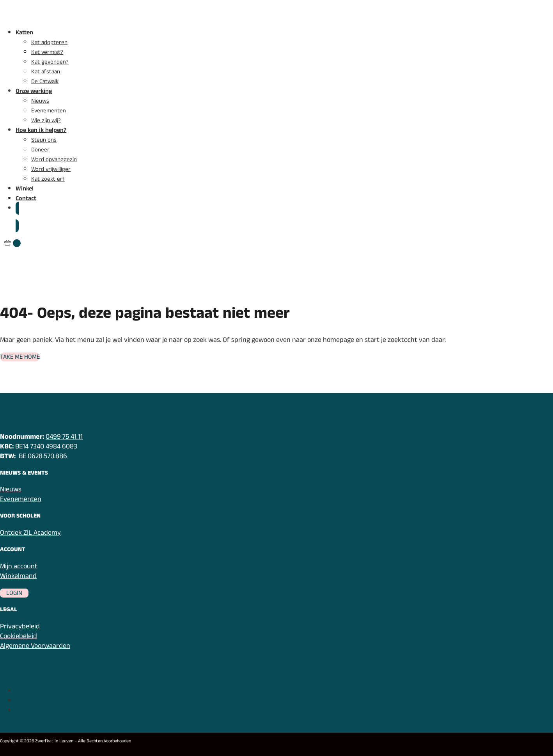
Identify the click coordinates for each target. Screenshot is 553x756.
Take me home (20, 357)
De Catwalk (45, 81)
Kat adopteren (49, 42)
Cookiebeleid (19, 636)
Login (14, 593)
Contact (26, 198)
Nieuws (40, 101)
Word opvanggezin (54, 159)
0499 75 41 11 (64, 437)
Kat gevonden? (50, 62)
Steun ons (44, 140)
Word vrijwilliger (51, 169)
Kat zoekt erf (48, 179)
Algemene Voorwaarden (35, 646)
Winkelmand (18, 576)
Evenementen (49, 111)
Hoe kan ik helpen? (41, 130)
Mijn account (19, 566)
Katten (24, 33)
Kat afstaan (46, 72)
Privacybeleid (20, 626)
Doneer (40, 150)
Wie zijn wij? (46, 120)
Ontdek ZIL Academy (30, 533)
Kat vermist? (47, 52)
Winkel (25, 189)
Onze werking (34, 91)
